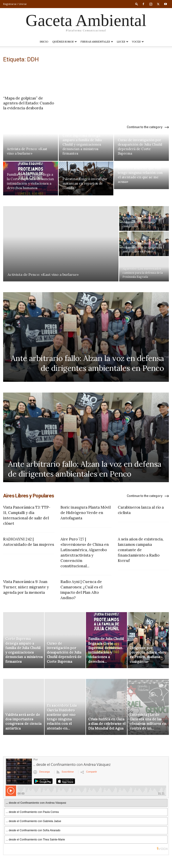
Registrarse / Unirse (15, 4)
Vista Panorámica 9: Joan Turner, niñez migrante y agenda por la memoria (26, 587)
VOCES (138, 42)
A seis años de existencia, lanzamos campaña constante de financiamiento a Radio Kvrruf (141, 550)
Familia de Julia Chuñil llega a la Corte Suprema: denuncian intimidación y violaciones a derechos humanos (30, 181)
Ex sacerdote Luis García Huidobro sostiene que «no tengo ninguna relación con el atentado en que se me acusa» (140, 173)
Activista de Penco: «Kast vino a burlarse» (27, 151)
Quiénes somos (64, 42)
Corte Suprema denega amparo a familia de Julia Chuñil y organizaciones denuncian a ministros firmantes (82, 144)
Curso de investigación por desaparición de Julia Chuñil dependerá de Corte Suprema (140, 147)
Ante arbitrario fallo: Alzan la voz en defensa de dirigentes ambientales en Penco (87, 363)
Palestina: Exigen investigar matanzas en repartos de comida (85, 183)
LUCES (123, 42)
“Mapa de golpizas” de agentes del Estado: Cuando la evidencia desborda (29, 103)
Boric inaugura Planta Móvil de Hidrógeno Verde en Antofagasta (86, 513)
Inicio (44, 42)
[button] (137, 4)
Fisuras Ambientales (97, 42)
